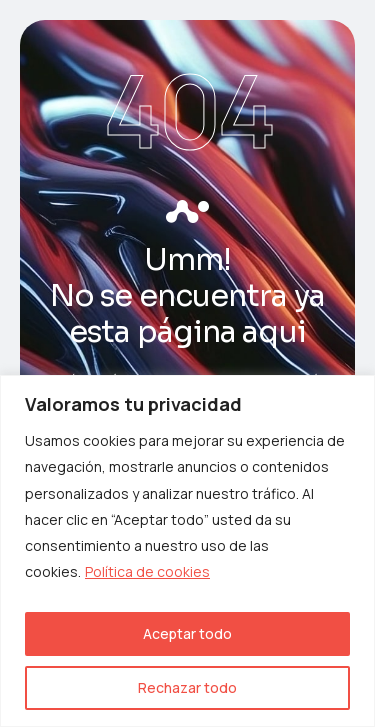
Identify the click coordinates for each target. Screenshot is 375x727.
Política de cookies (147, 571)
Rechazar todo (187, 687)
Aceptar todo (187, 633)
